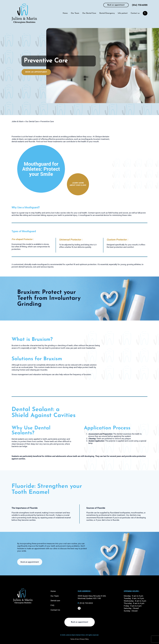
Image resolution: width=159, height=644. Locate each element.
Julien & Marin (18, 121)
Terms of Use (75, 639)
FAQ (52, 605)
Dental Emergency (107, 13)
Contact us (135, 13)
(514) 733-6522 (140, 5)
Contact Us (55, 610)
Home (65, 13)
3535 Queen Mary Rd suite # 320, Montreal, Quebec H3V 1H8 (92, 597)
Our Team (75, 13)
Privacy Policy (84, 639)
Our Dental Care (89, 13)
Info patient (123, 13)
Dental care (55, 600)
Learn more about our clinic (78, 184)
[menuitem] (145, 13)
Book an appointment (116, 5)
